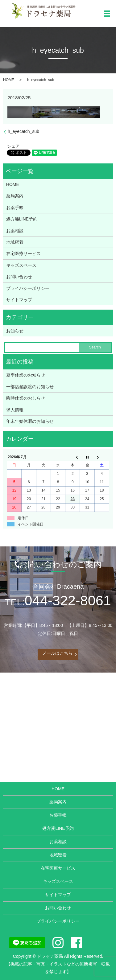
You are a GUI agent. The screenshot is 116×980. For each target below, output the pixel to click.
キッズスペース (21, 265)
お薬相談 (15, 231)
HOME (9, 80)
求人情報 (15, 410)
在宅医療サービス (23, 253)
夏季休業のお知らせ (26, 375)
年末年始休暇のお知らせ (30, 421)
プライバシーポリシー (28, 288)
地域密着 (15, 242)
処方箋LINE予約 (22, 219)
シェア (13, 146)
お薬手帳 (15, 208)
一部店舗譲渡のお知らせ (30, 387)
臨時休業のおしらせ (26, 398)
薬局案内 (15, 196)
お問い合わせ (19, 277)
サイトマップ (19, 300)
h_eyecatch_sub (23, 131)
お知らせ (15, 331)
